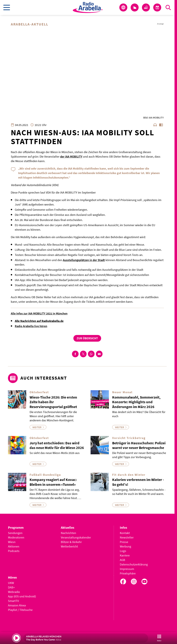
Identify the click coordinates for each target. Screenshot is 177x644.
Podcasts (14, 551)
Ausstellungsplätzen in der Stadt (84, 260)
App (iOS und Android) (22, 596)
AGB (122, 560)
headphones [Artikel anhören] (155, 125)
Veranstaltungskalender (76, 537)
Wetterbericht (69, 546)
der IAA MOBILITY (71, 157)
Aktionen (14, 546)
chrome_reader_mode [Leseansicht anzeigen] (161, 125)
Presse (124, 542)
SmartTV (13, 601)
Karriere (125, 555)
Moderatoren (16, 537)
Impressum (127, 569)
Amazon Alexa (17, 605)
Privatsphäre (128, 573)
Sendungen (15, 533)
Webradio (14, 592)
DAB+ (11, 587)
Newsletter (127, 537)
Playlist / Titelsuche (20, 610)
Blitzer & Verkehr (71, 542)
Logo (123, 551)
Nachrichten (68, 533)
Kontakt (125, 533)
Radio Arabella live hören (31, 326)
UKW (11, 583)
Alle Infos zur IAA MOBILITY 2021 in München (39, 313)
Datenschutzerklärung (134, 564)
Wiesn (12, 542)
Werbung (125, 546)
